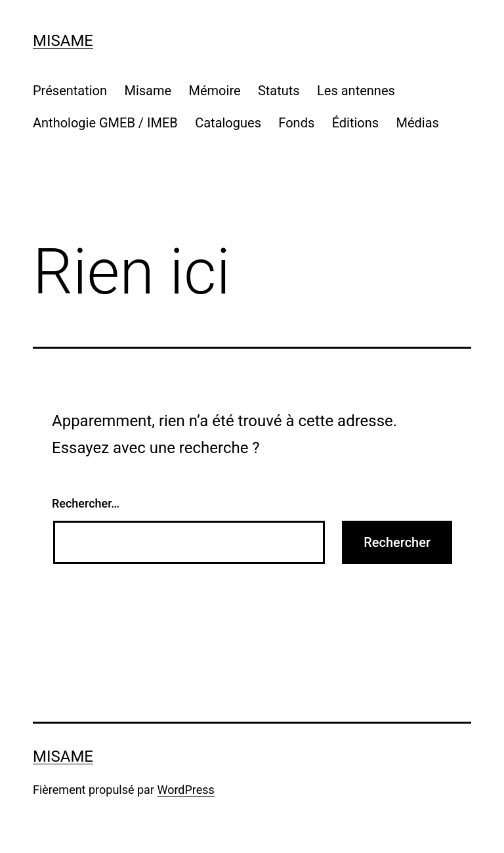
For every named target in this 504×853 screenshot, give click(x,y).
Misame (63, 41)
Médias (418, 123)
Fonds (296, 123)
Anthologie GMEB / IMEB (105, 123)
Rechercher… (86, 503)
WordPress (185, 790)
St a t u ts (279, 91)
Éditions (356, 123)
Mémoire (215, 91)
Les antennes (356, 91)
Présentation (70, 91)
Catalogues (228, 123)
